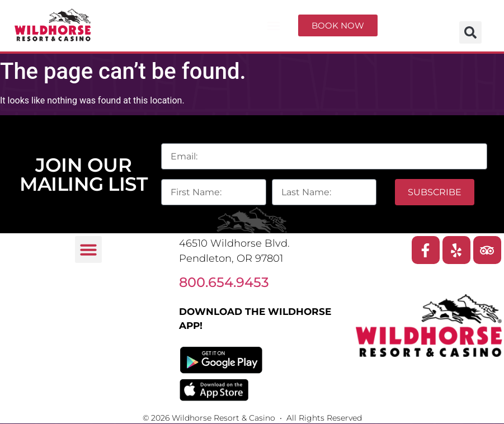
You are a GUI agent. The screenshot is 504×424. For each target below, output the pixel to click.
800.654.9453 (224, 282)
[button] (274, 26)
